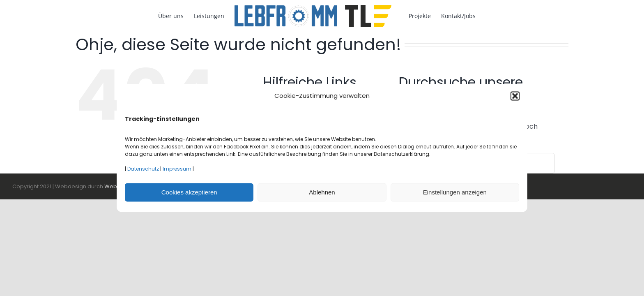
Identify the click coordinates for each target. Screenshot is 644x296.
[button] (515, 96)
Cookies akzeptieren (189, 192)
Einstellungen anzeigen (455, 192)
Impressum (177, 169)
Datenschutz (143, 169)
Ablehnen (322, 192)
